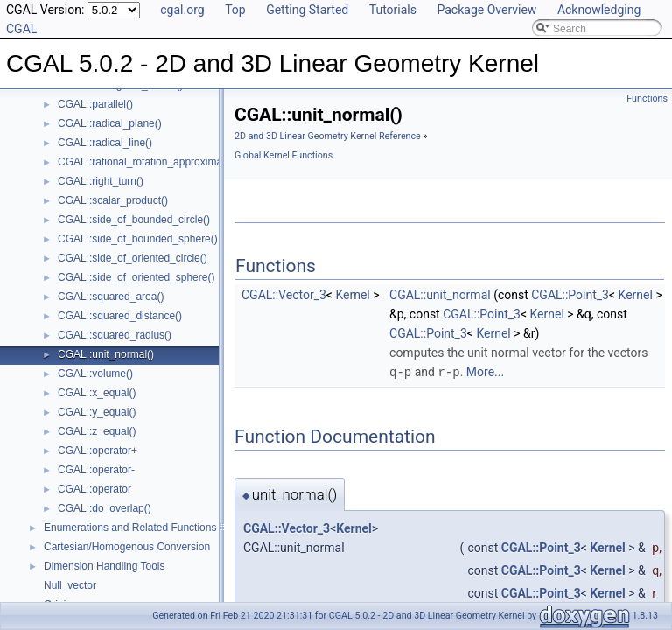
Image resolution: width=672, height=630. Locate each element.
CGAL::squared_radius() (115, 335)
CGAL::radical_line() (105, 143)
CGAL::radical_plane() (110, 123)
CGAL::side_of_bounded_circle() (134, 220)
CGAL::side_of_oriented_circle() (133, 258)
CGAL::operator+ (98, 451)
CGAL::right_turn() (101, 181)
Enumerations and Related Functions (130, 528)
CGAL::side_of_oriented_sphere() (136, 277)
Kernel (352, 295)
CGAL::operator (94, 489)
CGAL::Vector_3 (284, 295)
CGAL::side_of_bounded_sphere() (138, 239)
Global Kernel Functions (283, 155)
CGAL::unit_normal (440, 295)
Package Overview (486, 10)
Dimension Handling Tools (105, 566)
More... (485, 372)
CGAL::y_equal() (97, 412)
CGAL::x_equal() (97, 393)
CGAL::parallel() (95, 104)
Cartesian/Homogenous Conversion (127, 547)
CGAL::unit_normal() (106, 354)
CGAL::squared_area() (111, 297)
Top (235, 10)
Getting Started (307, 10)
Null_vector (70, 585)
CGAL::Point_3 (570, 295)
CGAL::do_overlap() (105, 508)
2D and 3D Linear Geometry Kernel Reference (328, 136)
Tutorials (393, 10)
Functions (647, 98)
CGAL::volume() (95, 374)
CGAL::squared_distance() (120, 316)
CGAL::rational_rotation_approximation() (152, 162)
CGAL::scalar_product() (113, 200)
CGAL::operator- (96, 470)
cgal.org (182, 10)
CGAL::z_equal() (97, 431)
